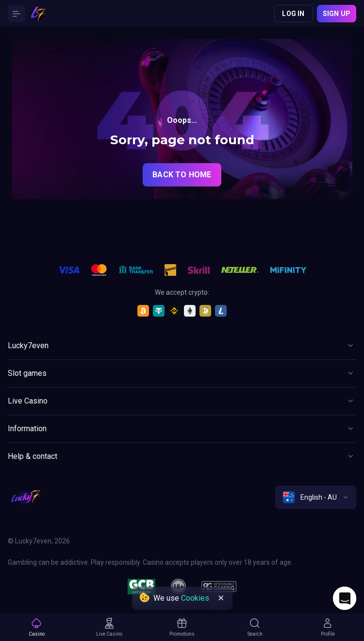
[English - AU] (316, 497)
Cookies (195, 598)
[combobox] (316, 497)
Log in (293, 14)
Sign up (337, 14)
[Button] (17, 14)
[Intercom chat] (345, 598)
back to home (182, 175)
